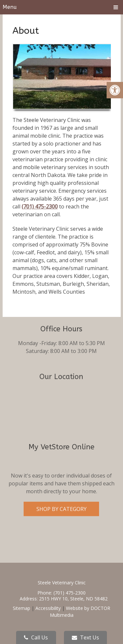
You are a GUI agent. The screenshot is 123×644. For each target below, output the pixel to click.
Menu (10, 7)
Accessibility (48, 608)
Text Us (85, 637)
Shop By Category (61, 486)
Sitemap (21, 608)
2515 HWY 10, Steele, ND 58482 (73, 599)
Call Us (36, 637)
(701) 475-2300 (40, 206)
